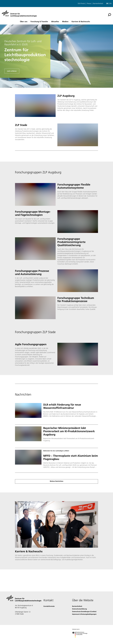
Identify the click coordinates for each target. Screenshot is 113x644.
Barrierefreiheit (98, 4)
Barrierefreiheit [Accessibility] (77, 606)
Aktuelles (55, 21)
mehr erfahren (12, 71)
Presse (89, 4)
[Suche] (109, 15)
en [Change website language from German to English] (110, 3)
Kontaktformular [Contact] (49, 606)
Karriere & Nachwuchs (81, 21)
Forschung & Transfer (39, 21)
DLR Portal (81, 4)
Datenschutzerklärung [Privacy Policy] (79, 609)
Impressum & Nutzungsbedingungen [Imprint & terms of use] (84, 614)
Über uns (24, 21)
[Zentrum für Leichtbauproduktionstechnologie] (19, 13)
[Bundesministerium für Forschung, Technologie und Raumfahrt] (81, 639)
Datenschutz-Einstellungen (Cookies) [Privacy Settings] (84, 611)
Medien (65, 21)
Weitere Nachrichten (57, 481)
